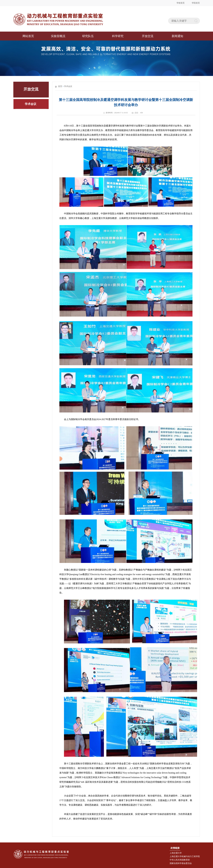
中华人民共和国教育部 (180, 860)
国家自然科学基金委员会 (181, 863)
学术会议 (68, 86)
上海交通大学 (176, 853)
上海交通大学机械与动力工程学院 (185, 856)
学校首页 (181, 3)
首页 (60, 86)
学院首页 (196, 3)
